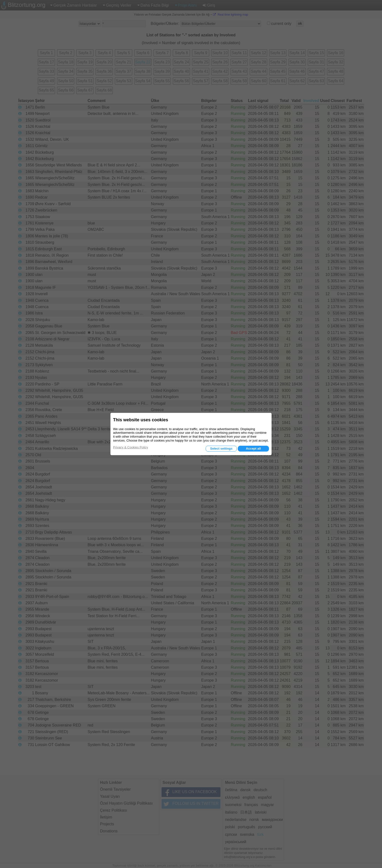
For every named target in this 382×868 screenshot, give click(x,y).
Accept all (253, 449)
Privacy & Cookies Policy (131, 447)
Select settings (221, 449)
